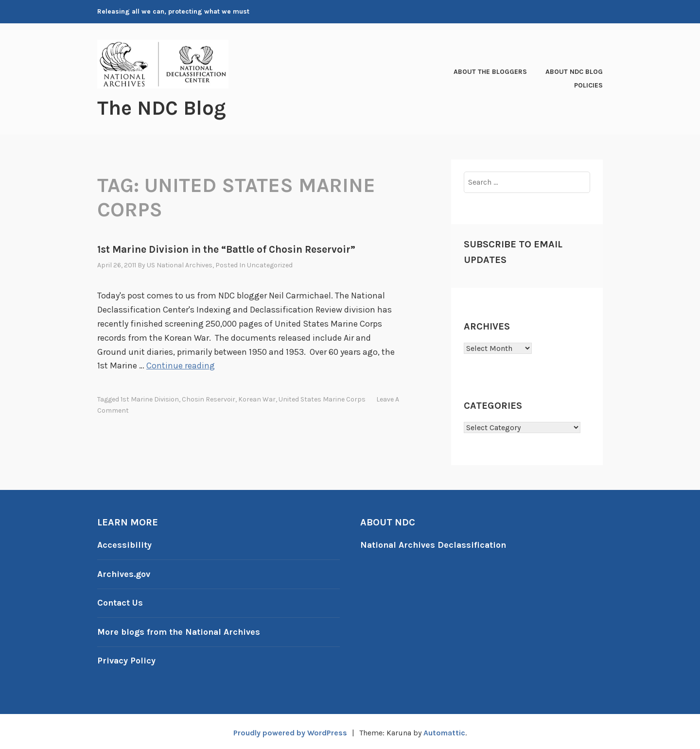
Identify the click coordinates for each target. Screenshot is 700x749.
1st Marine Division (150, 399)
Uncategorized (270, 265)
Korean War (257, 399)
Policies (588, 85)
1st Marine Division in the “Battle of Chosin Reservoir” (226, 249)
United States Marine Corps (322, 399)
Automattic (445, 730)
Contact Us (121, 602)
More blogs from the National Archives (180, 630)
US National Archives (180, 265)
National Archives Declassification (435, 545)
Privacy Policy (127, 659)
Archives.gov (124, 573)
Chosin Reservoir (209, 399)
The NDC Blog (162, 108)
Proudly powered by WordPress (290, 730)
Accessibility (124, 545)
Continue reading (181, 366)
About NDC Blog (574, 72)
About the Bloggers (490, 72)
